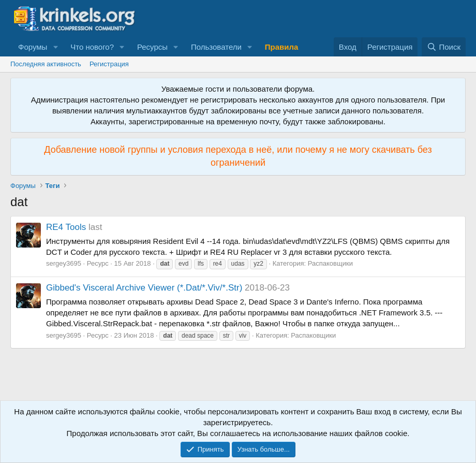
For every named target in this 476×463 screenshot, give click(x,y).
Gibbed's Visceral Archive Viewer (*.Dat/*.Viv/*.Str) (144, 288)
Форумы (33, 47)
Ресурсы (152, 47)
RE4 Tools (66, 227)
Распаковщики (330, 263)
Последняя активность (46, 64)
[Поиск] (444, 47)
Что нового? (92, 47)
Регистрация (109, 64)
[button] (55, 47)
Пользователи (216, 47)
